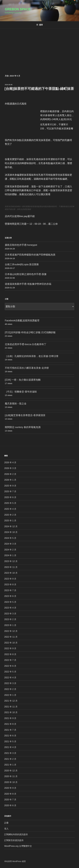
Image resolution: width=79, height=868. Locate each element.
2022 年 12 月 (11, 631)
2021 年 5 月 (10, 742)
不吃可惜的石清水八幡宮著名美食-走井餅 (27, 368)
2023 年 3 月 (10, 614)
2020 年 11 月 (11, 776)
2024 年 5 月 (10, 538)
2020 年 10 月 (11, 782)
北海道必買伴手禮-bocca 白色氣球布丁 (26, 344)
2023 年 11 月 (11, 567)
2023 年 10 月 (11, 573)
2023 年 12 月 (11, 561)
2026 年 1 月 (10, 480)
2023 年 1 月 (10, 625)
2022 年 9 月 (10, 648)
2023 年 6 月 (10, 596)
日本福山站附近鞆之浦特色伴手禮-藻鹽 (26, 274)
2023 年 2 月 (10, 619)
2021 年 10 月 (11, 712)
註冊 (6, 823)
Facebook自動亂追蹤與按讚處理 (22, 321)
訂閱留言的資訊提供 (14, 840)
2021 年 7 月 (10, 730)
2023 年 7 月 (10, 590)
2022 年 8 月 (10, 654)
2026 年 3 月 (10, 468)
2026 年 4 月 (10, 463)
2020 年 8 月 (10, 794)
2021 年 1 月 (10, 765)
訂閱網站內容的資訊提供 (16, 834)
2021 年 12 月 (11, 701)
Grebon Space (18, 9)
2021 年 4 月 (10, 747)
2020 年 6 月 (10, 805)
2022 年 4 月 (10, 678)
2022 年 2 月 (10, 689)
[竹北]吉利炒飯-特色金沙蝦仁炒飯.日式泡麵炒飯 (30, 332)
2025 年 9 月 (10, 486)
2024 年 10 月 (11, 532)
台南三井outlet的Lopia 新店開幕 (22, 264)
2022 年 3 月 (10, 683)
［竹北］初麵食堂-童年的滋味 (21, 392)
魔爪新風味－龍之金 (16, 404)
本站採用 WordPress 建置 (15, 861)
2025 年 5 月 (10, 503)
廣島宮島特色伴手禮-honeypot (21, 245)
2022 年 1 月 (10, 695)
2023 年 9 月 (10, 579)
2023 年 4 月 (10, 608)
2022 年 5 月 (10, 672)
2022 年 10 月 (11, 643)
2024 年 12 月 (11, 526)
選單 (40, 25)
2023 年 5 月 (10, 602)
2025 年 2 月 (10, 515)
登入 (6, 829)
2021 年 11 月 (11, 707)
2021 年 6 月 (10, 736)
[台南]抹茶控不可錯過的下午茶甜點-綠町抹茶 (39, 89)
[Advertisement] (39, 49)
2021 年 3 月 (10, 753)
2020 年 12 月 (11, 771)
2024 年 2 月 (10, 550)
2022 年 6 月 (10, 666)
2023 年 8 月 (10, 585)
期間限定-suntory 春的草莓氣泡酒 (23, 427)
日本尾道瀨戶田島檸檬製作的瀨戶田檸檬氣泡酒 (30, 255)
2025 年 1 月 (10, 521)
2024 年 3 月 (10, 544)
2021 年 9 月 (10, 718)
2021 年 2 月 (10, 759)
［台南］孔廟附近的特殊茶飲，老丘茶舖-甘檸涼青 (32, 356)
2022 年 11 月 (11, 637)
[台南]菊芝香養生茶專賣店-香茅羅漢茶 (25, 415)
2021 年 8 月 (10, 724)
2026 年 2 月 (10, 474)
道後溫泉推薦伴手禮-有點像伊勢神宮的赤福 (28, 284)
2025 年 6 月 (10, 497)
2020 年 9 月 (10, 788)
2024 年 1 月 (10, 555)
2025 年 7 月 (10, 491)
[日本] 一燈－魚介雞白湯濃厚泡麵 (23, 380)
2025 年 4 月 (10, 509)
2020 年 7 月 (10, 800)
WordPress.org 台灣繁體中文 (18, 846)
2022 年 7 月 (10, 660)
